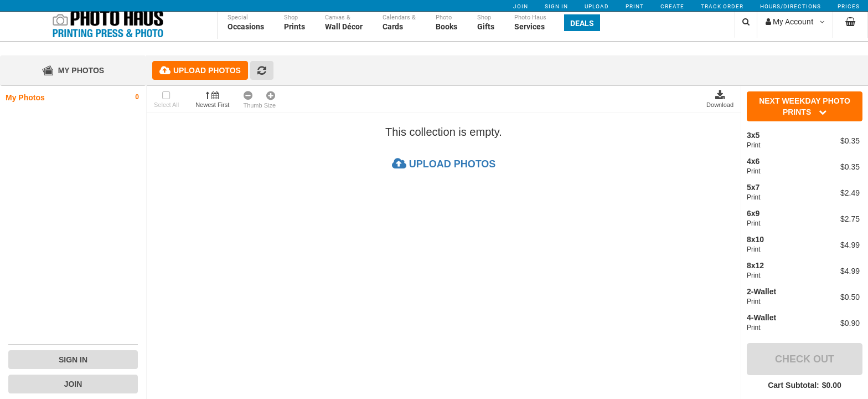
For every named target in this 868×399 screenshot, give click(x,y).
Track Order (722, 6)
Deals (582, 34)
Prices (849, 6)
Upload (597, 6)
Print (635, 6)
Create (672, 6)
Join (521, 6)
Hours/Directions (790, 6)
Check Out (805, 359)
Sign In (556, 6)
